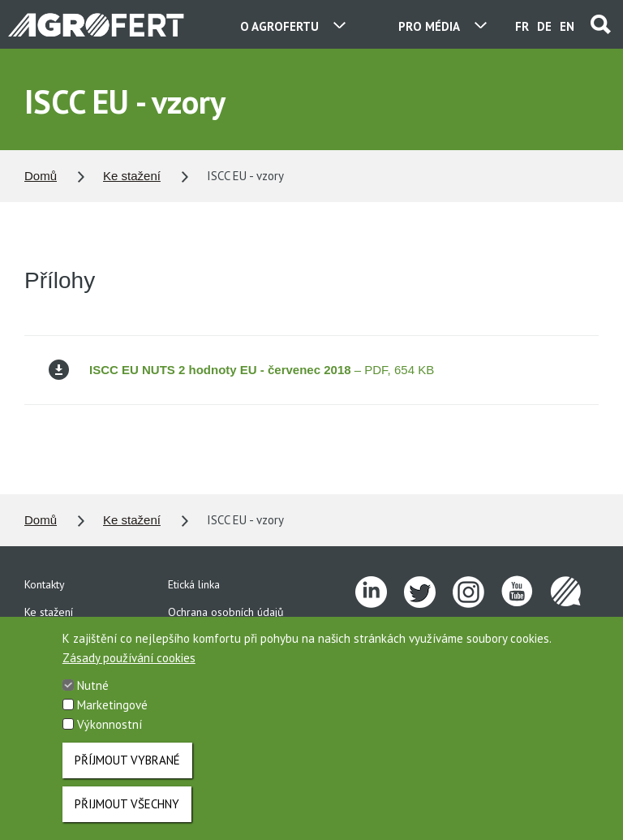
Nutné (93, 702)
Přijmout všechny (127, 821)
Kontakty (45, 584)
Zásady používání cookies (129, 675)
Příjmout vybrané (127, 777)
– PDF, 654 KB (241, 370)
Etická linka (194, 584)
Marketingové (112, 722)
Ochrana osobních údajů (226, 612)
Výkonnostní (110, 741)
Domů (41, 176)
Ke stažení (132, 176)
